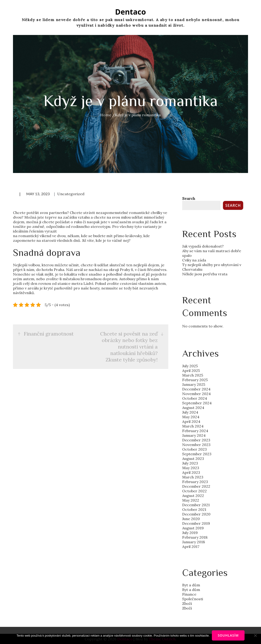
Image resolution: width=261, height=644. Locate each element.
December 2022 (196, 486)
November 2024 (196, 394)
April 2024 (191, 421)
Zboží (187, 603)
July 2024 (190, 412)
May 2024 (191, 417)
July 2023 (190, 463)
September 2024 (197, 403)
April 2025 (191, 371)
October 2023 (194, 449)
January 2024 (194, 435)
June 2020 (191, 519)
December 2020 (196, 514)
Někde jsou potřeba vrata (205, 274)
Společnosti (193, 599)
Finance (189, 594)
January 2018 (194, 542)
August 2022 (193, 496)
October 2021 (194, 509)
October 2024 (195, 398)
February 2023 (195, 482)
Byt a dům (191, 585)
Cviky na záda (194, 260)
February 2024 (195, 431)
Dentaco (130, 12)
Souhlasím (228, 635)
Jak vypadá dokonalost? (203, 246)
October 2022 (194, 491)
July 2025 (190, 366)
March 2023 (193, 477)
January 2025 (194, 384)
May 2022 (191, 500)
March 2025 (193, 375)
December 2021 (196, 505)
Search (189, 198)
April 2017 (191, 547)
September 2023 (197, 454)
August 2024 (193, 408)
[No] (255, 635)
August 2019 (193, 528)
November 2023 (196, 445)
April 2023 (191, 472)
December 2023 (196, 440)
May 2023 (191, 468)
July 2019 (190, 533)
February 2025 (195, 380)
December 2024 (196, 389)
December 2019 (196, 523)
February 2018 (195, 537)
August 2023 (193, 459)
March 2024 (193, 426)
